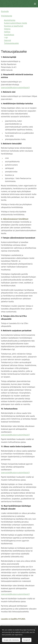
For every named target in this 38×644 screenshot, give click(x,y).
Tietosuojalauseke (11, 43)
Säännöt (7, 40)
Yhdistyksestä (7, 16)
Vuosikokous (9, 35)
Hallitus (7, 32)
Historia (7, 29)
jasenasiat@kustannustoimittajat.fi (15, 473)
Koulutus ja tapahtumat (14, 26)
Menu (35, 4)
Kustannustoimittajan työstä (16, 23)
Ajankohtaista (10, 20)
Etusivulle (5, 11)
